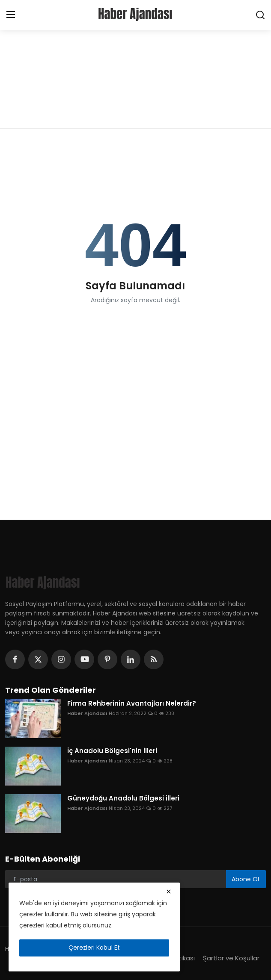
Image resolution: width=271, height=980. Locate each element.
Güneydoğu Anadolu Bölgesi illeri (123, 798)
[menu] (11, 15)
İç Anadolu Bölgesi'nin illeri (112, 751)
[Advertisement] (135, 64)
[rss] (154, 659)
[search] (260, 15)
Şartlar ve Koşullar (231, 958)
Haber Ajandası (87, 713)
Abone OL (246, 879)
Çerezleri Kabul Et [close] (94, 948)
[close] (169, 892)
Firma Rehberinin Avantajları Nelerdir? (132, 703)
